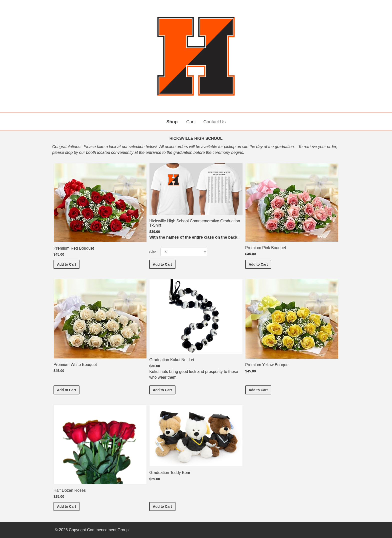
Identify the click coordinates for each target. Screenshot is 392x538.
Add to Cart (68, 264)
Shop (172, 122)
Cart (190, 122)
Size (153, 252)
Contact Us (214, 122)
